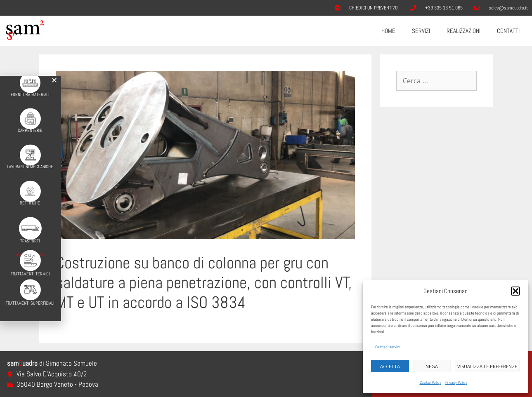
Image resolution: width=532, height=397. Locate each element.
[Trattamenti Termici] (27, 254)
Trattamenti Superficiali (27, 296)
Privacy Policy (456, 382)
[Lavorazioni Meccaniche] (27, 149)
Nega (432, 366)
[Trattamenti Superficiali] (27, 283)
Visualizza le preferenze (487, 366)
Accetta (390, 366)
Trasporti (27, 234)
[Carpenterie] (27, 113)
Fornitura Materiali (27, 88)
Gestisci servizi (387, 347)
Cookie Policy (430, 382)
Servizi (421, 31)
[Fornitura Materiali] (27, 77)
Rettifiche (27, 197)
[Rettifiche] (27, 185)
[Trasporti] (27, 222)
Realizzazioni (463, 31)
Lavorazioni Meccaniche (27, 161)
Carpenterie (27, 125)
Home (388, 31)
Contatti (508, 31)
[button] (515, 291)
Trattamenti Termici (27, 267)
